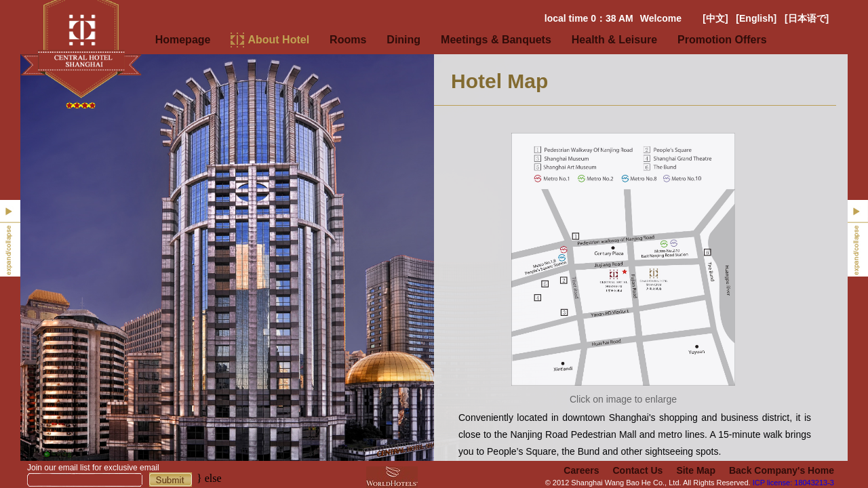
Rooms (348, 40)
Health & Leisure (614, 40)
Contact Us (637, 470)
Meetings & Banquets (496, 40)
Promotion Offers (722, 40)
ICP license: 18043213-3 (793, 483)
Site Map (696, 470)
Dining (403, 40)
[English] (756, 18)
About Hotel (278, 40)
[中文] (715, 18)
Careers (581, 470)
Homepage (183, 40)
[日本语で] (807, 18)
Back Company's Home (782, 470)
